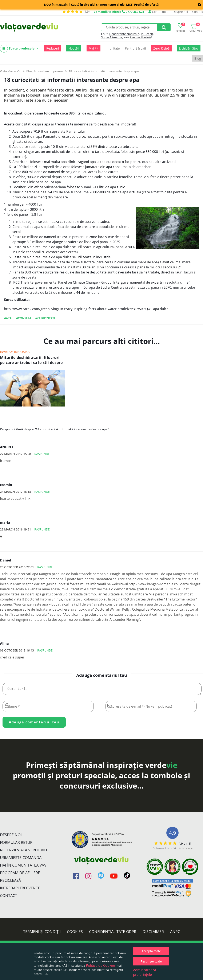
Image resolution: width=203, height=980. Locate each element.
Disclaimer (153, 933)
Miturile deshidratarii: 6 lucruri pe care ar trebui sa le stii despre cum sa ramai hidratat (31, 360)
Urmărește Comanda (21, 859)
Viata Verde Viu (11, 71)
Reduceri (53, 48)
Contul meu (158, 12)
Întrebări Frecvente (20, 890)
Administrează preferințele (145, 972)
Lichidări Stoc (189, 48)
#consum (23, 318)
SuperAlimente (112, 37)
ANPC (175, 933)
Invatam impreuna (15, 352)
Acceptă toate (151, 951)
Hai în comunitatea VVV (23, 867)
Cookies (75, 933)
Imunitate (113, 48)
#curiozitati (45, 318)
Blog (198, 58)
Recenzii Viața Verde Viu (23, 852)
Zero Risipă (161, 48)
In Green (147, 34)
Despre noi (180, 12)
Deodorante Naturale (124, 34)
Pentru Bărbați (135, 48)
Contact (198, 12)
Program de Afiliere (20, 874)
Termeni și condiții (42, 933)
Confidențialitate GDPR (113, 933)
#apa (8, 318)
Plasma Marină (140, 37)
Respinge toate (151, 961)
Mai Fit (93, 48)
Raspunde (42, 454)
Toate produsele (19, 49)
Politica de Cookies (101, 965)
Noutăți (74, 48)
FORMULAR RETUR (16, 844)
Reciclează (10, 882)
